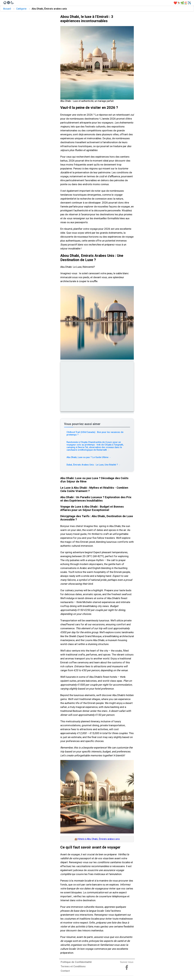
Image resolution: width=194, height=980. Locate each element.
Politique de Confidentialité (76, 962)
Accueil (7, 9)
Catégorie (21, 9)
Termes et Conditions (73, 966)
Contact (65, 971)
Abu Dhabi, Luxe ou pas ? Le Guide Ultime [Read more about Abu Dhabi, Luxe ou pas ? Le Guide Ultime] (89, 457)
